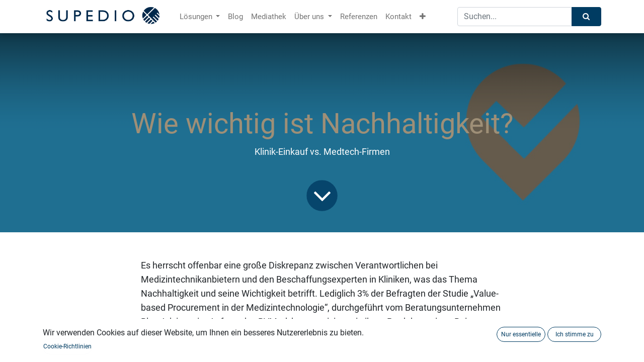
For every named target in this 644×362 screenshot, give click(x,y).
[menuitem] (235, 17)
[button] (423, 17)
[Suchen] (586, 17)
